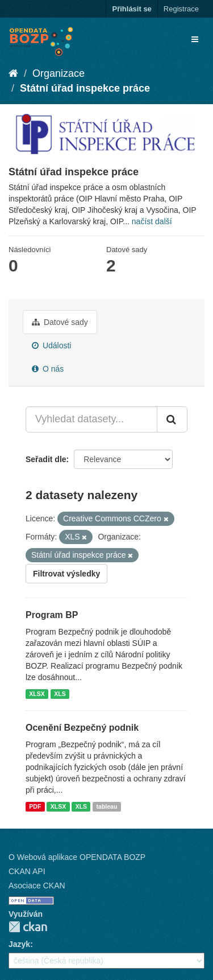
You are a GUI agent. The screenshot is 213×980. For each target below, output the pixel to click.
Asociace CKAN (37, 886)
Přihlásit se (131, 9)
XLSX (37, 694)
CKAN (28, 927)
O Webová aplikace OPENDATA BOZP (77, 857)
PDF (35, 806)
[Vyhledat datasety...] (91, 419)
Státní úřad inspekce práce (85, 88)
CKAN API (27, 871)
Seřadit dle (46, 459)
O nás (48, 369)
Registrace (181, 9)
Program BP (52, 615)
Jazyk (19, 944)
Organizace (59, 73)
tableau (107, 806)
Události (51, 345)
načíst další (152, 221)
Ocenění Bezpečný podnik (82, 728)
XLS (60, 694)
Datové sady (60, 322)
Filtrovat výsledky (66, 574)
